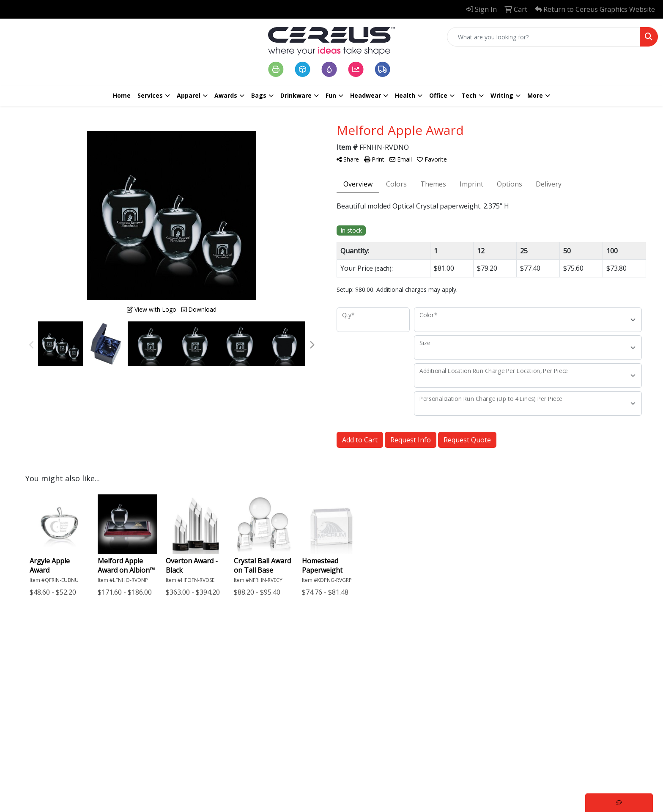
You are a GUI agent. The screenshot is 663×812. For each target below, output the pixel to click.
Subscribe (507, 769)
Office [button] (438, 95)
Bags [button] (259, 95)
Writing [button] (502, 95)
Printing (312, 672)
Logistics (313, 720)
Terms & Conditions (254, 725)
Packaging (316, 684)
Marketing (316, 708)
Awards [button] (226, 95)
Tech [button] (469, 95)
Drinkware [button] (296, 95)
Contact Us (255, 696)
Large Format (321, 696)
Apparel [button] (189, 95)
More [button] (535, 95)
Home (122, 95)
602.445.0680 (58, 716)
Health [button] (405, 95)
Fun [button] (331, 95)
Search (248, 708)
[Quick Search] (544, 37)
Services (150, 95)
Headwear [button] (366, 95)
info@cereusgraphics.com (79, 726)
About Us (252, 684)
